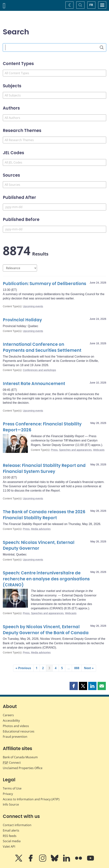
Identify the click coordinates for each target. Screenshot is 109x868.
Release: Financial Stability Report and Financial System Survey (44, 468)
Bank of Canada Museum (20, 757)
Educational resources (19, 731)
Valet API (9, 847)
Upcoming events (33, 306)
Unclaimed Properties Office (23, 768)
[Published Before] (54, 229)
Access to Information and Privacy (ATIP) (31, 799)
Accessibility (11, 721)
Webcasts (99, 450)
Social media (12, 841)
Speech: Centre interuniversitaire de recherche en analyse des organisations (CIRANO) (46, 579)
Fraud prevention (15, 737)
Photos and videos (16, 726)
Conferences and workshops (39, 370)
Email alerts (11, 830)
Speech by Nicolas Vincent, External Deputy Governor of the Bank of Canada (46, 630)
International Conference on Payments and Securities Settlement (42, 347)
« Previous (23, 668)
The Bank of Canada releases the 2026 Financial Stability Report (44, 515)
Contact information (17, 825)
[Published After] (54, 207)
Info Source (11, 804)
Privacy (8, 794)
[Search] (102, 47)
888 (77, 668)
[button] (74, 686)
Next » (89, 668)
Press (54, 450)
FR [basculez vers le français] (91, 5)
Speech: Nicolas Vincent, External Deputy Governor (39, 545)
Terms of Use (12, 788)
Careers (8, 715)
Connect (12, 763)
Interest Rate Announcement (34, 384)
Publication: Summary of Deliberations (44, 284)
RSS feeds (10, 836)
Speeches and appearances (75, 450)
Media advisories (41, 529)
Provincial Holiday (22, 320)
